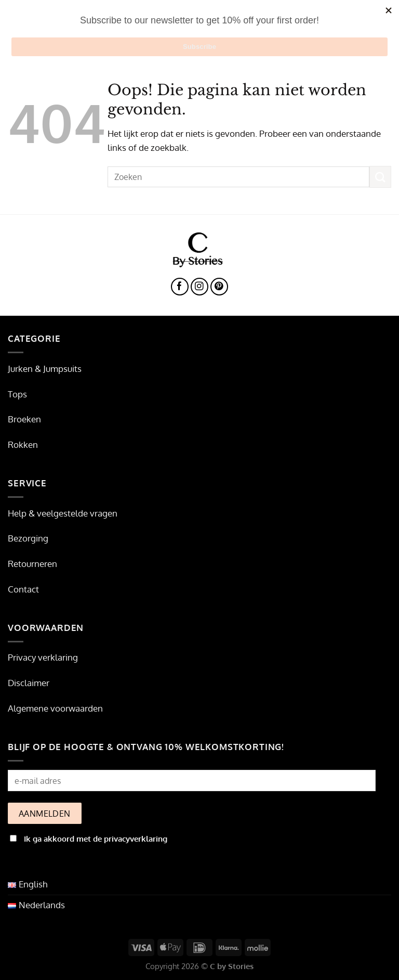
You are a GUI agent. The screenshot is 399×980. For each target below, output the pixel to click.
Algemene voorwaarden (55, 708)
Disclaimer (29, 683)
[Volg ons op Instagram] (200, 287)
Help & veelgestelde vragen (63, 513)
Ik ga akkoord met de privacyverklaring (96, 839)
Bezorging (28, 538)
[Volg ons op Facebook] (180, 287)
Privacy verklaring (43, 657)
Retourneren (32, 564)
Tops (17, 394)
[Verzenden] (380, 177)
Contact (23, 589)
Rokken (23, 444)
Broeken (24, 419)
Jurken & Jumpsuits (45, 369)
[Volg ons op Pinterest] (220, 287)
